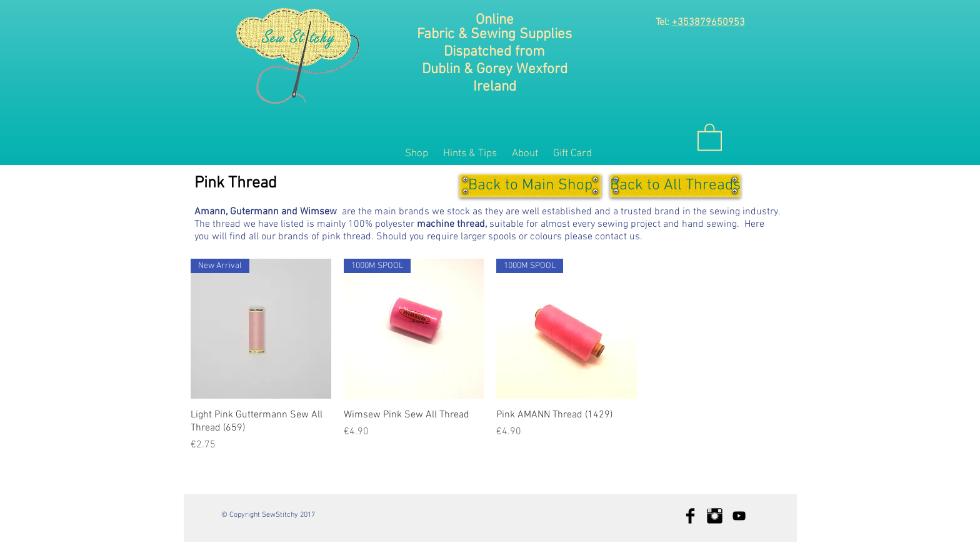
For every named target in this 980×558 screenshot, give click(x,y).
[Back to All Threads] (675, 186)
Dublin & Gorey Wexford (495, 69)
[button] (710, 136)
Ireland (495, 87)
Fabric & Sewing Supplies (494, 34)
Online (495, 20)
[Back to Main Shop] (530, 186)
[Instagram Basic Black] (715, 516)
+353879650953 (708, 22)
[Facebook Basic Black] (690, 516)
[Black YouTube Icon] (739, 516)
